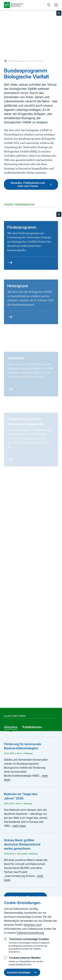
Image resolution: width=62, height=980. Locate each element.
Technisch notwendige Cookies (29, 939)
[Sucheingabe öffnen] (48, 5)
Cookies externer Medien (25, 958)
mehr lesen (19, 826)
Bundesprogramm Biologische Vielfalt (27, 61)
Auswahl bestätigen (22, 972)
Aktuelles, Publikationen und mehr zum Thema (32, 184)
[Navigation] (55, 5)
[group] (11, 727)
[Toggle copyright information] (59, 13)
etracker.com (33, 925)
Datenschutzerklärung (30, 933)
